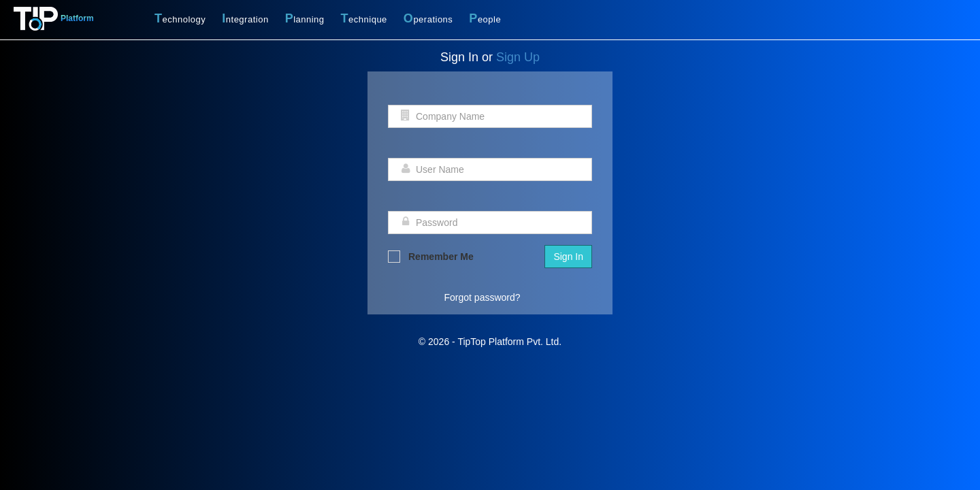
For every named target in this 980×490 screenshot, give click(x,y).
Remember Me (431, 257)
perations (428, 18)
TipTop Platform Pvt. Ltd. (509, 342)
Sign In (568, 257)
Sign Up (518, 57)
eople (485, 18)
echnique (364, 18)
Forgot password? (483, 297)
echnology (180, 18)
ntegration (245, 18)
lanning (305, 18)
